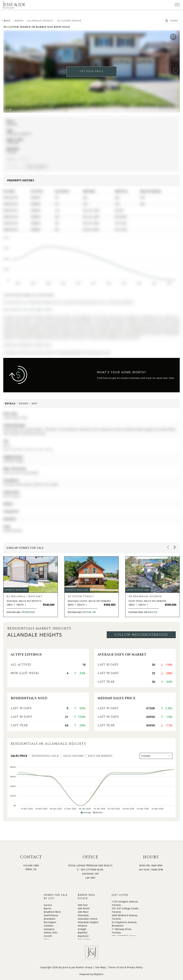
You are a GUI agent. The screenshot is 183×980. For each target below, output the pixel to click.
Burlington (50, 922)
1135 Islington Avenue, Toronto (125, 903)
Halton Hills (51, 933)
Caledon (49, 926)
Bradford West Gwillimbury (52, 914)
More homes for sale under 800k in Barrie (28, 310)
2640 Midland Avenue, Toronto (125, 917)
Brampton (50, 919)
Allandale (83, 915)
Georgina (49, 929)
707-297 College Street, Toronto (125, 910)
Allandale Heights (40, 21)
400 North (84, 908)
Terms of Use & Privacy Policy (126, 967)
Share (171, 21)
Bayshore (83, 936)
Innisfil (48, 936)
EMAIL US (31, 869)
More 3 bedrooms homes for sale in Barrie (28, 449)
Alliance (82, 926)
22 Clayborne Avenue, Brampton (124, 924)
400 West (83, 912)
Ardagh (82, 929)
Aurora (48, 905)
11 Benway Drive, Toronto (122, 931)
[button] (176, 70)
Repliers (99, 974)
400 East (83, 905)
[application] (89, 259)
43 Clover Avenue (69, 21)
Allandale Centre (88, 919)
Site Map (100, 967)
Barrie (19, 21)
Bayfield (83, 933)
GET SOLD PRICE (92, 71)
